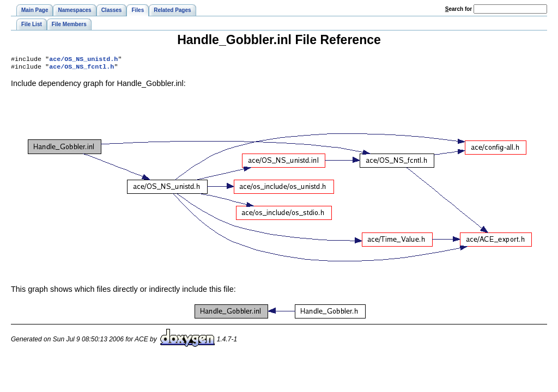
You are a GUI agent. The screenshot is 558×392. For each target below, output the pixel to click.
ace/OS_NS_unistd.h (83, 60)
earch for (459, 9)
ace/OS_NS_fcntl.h (81, 69)
